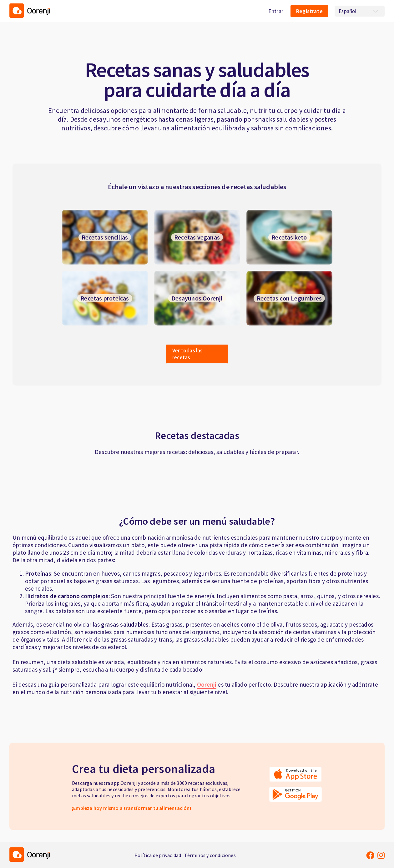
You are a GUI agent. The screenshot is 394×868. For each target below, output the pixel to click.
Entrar (276, 11)
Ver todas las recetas (188, 354)
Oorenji (207, 684)
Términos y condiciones (210, 855)
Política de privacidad (158, 855)
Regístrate (309, 11)
